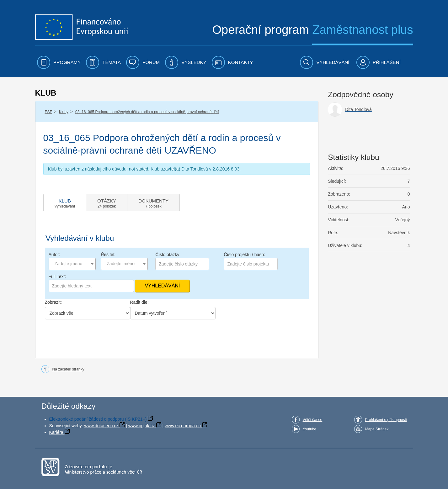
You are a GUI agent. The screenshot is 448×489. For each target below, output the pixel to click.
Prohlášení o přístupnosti (386, 420)
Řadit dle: (139, 302)
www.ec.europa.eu (183, 426)
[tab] (65, 202)
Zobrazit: (53, 302)
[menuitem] (59, 62)
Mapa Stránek (377, 429)
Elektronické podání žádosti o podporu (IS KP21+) (98, 419)
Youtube (310, 429)
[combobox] (72, 264)
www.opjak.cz (142, 426)
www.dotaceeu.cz (101, 426)
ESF (48, 112)
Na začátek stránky (68, 369)
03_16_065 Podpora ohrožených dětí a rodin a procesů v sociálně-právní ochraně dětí (147, 112)
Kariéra (56, 432)
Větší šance (313, 420)
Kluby (64, 112)
